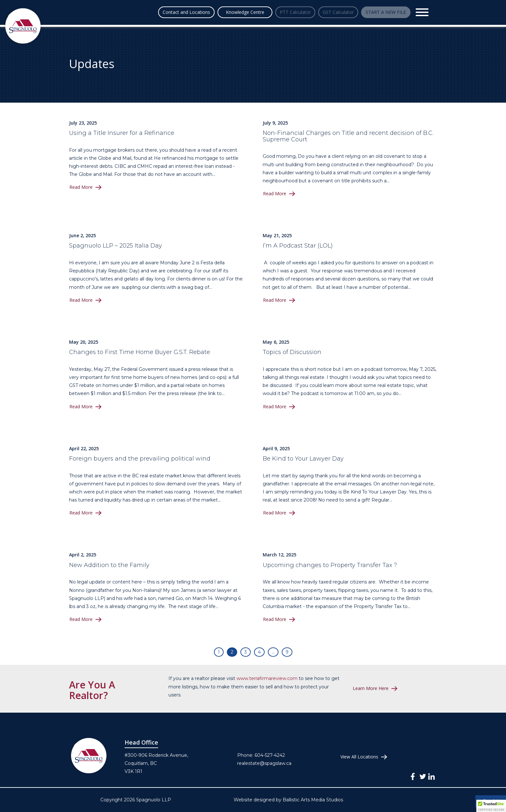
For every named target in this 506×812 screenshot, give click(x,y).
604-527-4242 (270, 755)
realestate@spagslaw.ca (264, 763)
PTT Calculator (268, 12)
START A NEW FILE (383, 12)
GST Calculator (325, 12)
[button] (491, 806)
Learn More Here (371, 688)
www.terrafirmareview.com (267, 678)
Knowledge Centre (210, 12)
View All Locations (359, 757)
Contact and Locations (151, 12)
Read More (81, 187)
